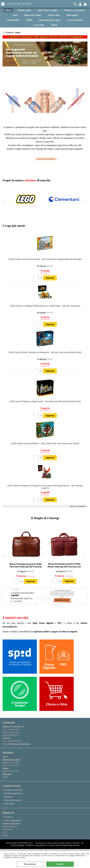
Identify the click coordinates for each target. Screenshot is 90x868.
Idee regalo (74, 16)
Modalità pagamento (14, 796)
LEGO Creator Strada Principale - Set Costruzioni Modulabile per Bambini (45, 261)
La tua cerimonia (76, 22)
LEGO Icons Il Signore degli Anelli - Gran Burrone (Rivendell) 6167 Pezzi (45, 404)
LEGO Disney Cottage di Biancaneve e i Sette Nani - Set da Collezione (45, 308)
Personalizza (30, 864)
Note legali (9, 806)
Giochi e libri (55, 16)
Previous (4, 58)
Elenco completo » (78, 509)
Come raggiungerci (13, 823)
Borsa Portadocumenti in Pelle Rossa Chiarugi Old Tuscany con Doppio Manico (64, 569)
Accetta (60, 864)
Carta (14, 16)
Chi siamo (9, 820)
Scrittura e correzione (76, 11)
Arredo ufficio (12, 22)
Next (86, 58)
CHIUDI (88, 854)
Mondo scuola (24, 11)
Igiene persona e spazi (50, 22)
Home (7, 11)
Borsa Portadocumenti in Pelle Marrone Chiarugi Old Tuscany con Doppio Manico (26, 569)
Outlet (55, 27)
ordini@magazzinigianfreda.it (19, 746)
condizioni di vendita (13, 792)
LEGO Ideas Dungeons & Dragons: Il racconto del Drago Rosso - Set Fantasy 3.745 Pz (45, 489)
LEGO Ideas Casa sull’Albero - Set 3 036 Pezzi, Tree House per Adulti (45, 446)
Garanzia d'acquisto (13, 803)
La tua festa (38, 27)
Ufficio (29, 22)
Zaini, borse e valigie (48, 11)
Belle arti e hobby (32, 16)
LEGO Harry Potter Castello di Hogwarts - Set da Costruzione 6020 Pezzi (45, 355)
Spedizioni (9, 799)
